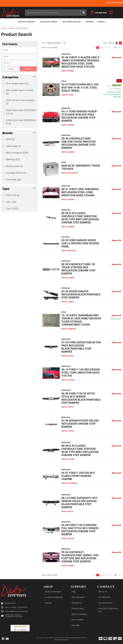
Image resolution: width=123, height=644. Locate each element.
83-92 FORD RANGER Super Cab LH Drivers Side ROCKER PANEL (80, 243)
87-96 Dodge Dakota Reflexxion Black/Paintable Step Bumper (81, 295)
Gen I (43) (11, 202)
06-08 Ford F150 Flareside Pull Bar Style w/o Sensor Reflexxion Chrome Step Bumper (80, 530)
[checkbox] (3, 84)
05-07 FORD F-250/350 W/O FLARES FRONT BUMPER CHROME (78, 476)
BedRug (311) (13, 159)
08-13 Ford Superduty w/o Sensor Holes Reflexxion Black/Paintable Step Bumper (79, 503)
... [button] (111, 575)
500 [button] (115, 575)
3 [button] (103, 575)
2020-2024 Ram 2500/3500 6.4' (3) (21, 112)
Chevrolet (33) (13, 180)
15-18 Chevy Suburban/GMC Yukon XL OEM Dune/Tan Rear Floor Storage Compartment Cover (81, 320)
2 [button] (100, 575)
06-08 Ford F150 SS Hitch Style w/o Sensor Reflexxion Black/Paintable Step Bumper (81, 398)
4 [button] (106, 575)
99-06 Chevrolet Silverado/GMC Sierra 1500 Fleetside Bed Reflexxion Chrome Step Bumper (80, 557)
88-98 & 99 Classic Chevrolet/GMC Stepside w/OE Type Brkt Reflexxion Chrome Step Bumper (80, 450)
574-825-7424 (10, 603)
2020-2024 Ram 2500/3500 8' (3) (21, 122)
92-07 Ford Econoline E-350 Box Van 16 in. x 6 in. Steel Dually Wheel (80, 88)
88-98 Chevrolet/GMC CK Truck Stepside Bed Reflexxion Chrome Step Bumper (78, 269)
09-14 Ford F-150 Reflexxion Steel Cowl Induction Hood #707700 (81, 373)
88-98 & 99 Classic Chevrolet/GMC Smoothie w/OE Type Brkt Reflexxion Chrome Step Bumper (80, 218)
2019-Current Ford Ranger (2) (20, 102)
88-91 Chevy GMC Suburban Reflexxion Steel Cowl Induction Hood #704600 (80, 192)
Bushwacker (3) (14, 166)
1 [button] (98, 575)
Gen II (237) (12, 208)
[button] (20, 77)
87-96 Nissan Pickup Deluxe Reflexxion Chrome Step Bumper (80, 424)
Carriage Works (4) (16, 173)
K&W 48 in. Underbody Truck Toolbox (81, 167)
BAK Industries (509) (17, 153)
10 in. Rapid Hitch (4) (17, 83)
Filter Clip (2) (13, 195)
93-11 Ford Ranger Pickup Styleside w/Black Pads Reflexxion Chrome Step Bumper (79, 116)
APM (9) (10, 139)
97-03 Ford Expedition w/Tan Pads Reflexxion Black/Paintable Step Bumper (81, 347)
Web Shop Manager (61, 640)
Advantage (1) (13, 146)
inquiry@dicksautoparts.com (17, 611)
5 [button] (109, 575)
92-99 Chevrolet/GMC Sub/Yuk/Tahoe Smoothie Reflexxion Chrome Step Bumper (79, 143)
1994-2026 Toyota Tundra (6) (20, 92)
